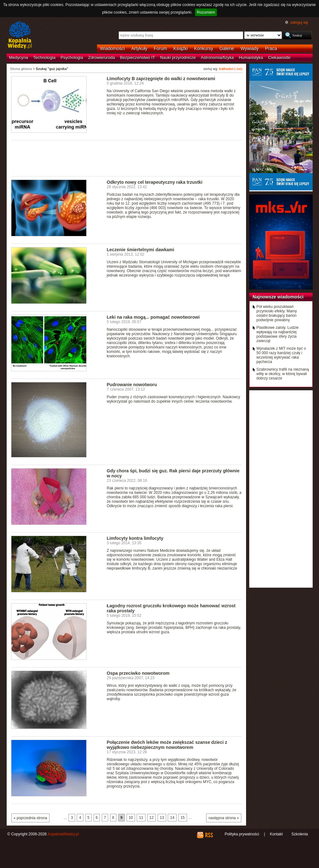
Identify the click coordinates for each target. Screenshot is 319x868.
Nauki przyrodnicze (178, 57)
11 (141, 818)
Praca (271, 48)
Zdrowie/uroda (101, 57)
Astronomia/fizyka (217, 57)
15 (182, 818)
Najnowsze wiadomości (278, 297)
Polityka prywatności (242, 834)
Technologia (44, 57)
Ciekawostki (279, 57)
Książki (181, 48)
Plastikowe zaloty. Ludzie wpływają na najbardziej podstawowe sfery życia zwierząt (278, 334)
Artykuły (139, 48)
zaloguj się (299, 22)
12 (151, 818)
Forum (160, 48)
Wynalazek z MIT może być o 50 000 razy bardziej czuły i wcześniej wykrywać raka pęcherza (281, 355)
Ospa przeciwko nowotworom (138, 673)
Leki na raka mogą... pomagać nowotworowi (153, 317)
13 (162, 818)
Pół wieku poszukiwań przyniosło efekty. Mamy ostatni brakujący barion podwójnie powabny (277, 313)
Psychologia (72, 57)
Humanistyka (251, 57)
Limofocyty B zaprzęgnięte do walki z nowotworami (161, 79)
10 (131, 818)
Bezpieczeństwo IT (137, 57)
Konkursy (204, 48)
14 (172, 818)
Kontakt (276, 834)
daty (239, 69)
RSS (209, 835)
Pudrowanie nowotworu (132, 385)
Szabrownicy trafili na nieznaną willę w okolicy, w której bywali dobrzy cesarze (283, 374)
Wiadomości (113, 48)
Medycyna (19, 57)
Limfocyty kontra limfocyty (135, 538)
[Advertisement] (127, 158)
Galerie (227, 48)
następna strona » (224, 818)
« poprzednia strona (30, 818)
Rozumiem (206, 12)
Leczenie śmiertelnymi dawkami (141, 250)
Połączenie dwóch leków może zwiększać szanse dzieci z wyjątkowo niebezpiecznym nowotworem (167, 745)
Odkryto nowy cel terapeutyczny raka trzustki (155, 182)
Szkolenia (300, 834)
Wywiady (250, 48)
